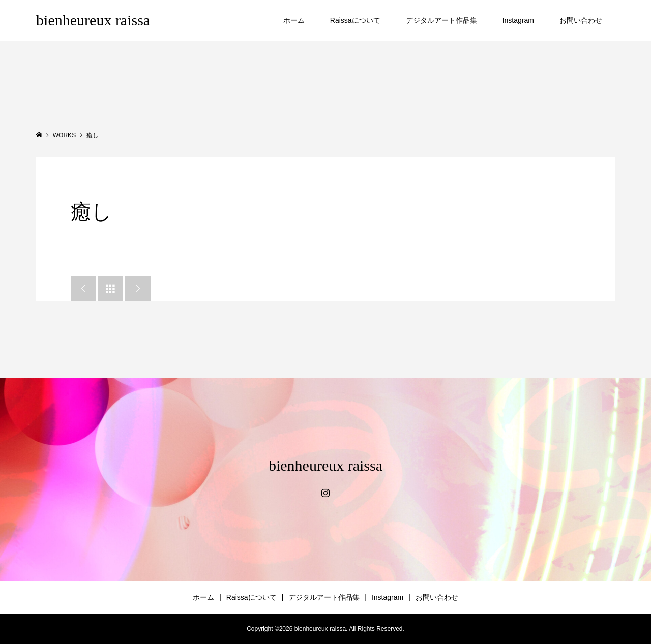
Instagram (518, 20)
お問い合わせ (581, 20)
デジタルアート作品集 (441, 20)
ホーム (294, 20)
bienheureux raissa (93, 20)
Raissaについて (355, 20)
